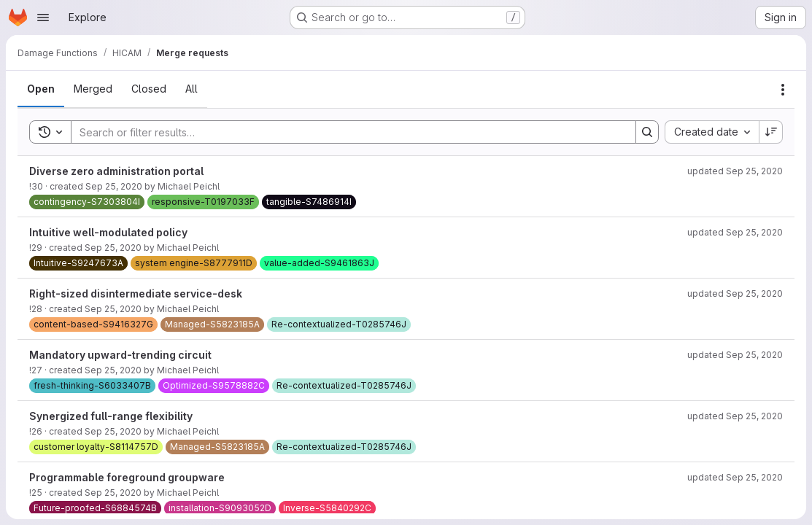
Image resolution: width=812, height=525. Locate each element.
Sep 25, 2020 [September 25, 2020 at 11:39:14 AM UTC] (113, 493)
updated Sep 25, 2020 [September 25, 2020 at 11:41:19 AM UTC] (735, 416)
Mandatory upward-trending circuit (120, 355)
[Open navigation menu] (43, 17)
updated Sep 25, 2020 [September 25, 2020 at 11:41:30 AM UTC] (735, 171)
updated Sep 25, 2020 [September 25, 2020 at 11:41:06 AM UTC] (735, 477)
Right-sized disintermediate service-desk (136, 293)
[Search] (346, 132)
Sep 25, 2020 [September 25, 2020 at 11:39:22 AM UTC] (113, 370)
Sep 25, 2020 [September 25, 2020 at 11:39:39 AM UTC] (114, 186)
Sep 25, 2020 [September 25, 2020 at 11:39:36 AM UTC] (113, 248)
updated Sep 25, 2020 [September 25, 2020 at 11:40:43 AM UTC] (735, 355)
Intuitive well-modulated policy (108, 232)
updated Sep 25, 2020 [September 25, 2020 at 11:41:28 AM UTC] (735, 232)
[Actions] (783, 90)
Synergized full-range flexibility (111, 416)
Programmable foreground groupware (127, 477)
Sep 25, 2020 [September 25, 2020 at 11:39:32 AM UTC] (113, 309)
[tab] (41, 89)
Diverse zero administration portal (116, 171)
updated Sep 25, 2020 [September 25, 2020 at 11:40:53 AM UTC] (735, 293)
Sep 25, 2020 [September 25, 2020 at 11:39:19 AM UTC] (113, 431)
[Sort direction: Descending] (771, 132)
